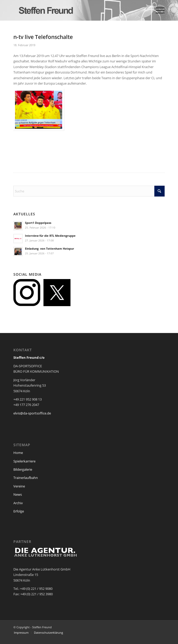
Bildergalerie (23, 469)
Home (18, 453)
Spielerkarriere (24, 461)
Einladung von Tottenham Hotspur (50, 248)
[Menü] (158, 10)
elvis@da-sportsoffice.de (32, 413)
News (18, 494)
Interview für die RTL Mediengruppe (50, 236)
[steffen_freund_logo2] (74, 10)
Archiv (18, 503)
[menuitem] (158, 10)
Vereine (19, 486)
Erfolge (19, 511)
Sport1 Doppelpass (38, 223)
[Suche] (89, 191)
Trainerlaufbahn (26, 478)
